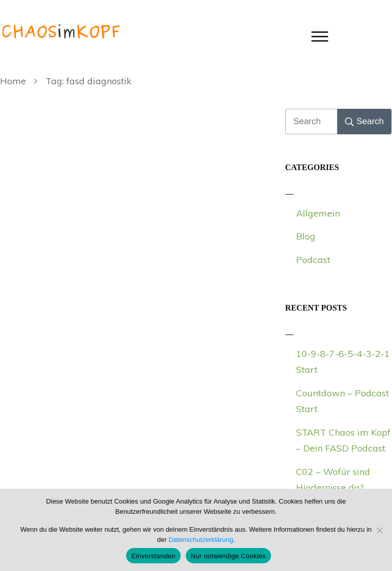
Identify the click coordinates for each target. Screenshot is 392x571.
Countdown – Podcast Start (342, 401)
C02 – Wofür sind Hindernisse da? (333, 480)
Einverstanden (153, 556)
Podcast (313, 260)
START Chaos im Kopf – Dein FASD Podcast (343, 441)
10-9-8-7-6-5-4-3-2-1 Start (343, 362)
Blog (306, 236)
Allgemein (318, 213)
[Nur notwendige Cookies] (379, 530)
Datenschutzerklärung (201, 540)
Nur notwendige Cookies (228, 556)
